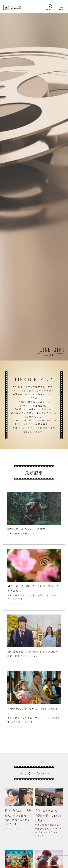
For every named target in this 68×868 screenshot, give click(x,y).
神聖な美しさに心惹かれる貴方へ (28, 529)
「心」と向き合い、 (48, 816)
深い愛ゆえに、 (33, 652)
